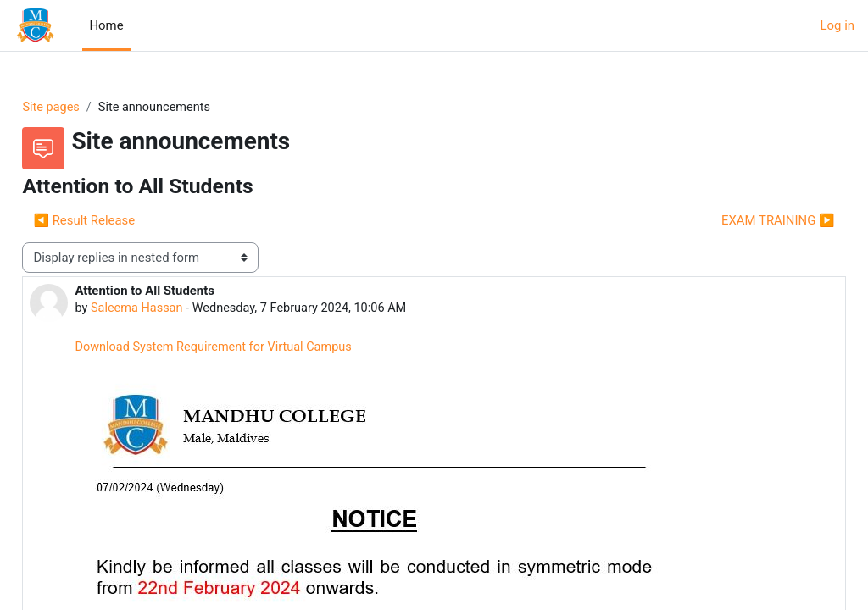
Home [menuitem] (106, 25)
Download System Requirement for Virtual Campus (255, 348)
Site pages (89, 108)
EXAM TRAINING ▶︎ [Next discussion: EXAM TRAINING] (740, 221)
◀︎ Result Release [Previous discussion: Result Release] (122, 221)
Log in (837, 25)
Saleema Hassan (176, 309)
